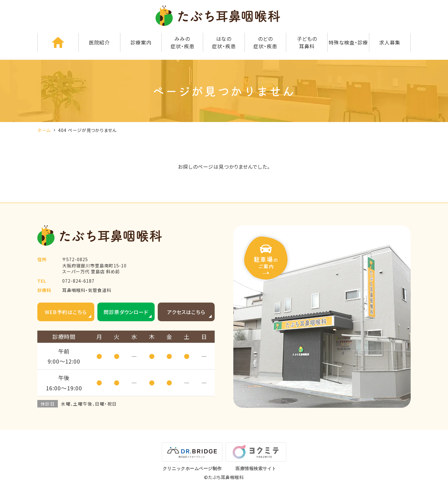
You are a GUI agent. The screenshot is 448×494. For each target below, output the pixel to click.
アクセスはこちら (186, 312)
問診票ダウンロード (126, 312)
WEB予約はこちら (66, 312)
